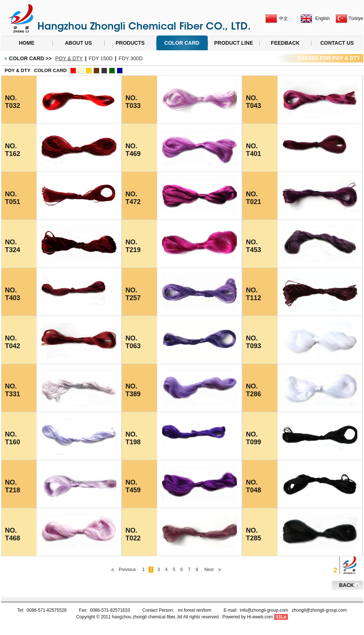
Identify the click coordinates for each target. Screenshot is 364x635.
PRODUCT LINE (234, 43)
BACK (347, 585)
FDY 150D (101, 58)
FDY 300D (131, 58)
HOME (27, 43)
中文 (283, 18)
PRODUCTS (130, 43)
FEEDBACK (285, 43)
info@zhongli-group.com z (267, 610)
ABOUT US (78, 43)
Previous (127, 570)
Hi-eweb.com (260, 617)
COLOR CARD (182, 43)
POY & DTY (69, 58)
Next (209, 570)
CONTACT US (337, 43)
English (322, 18)
